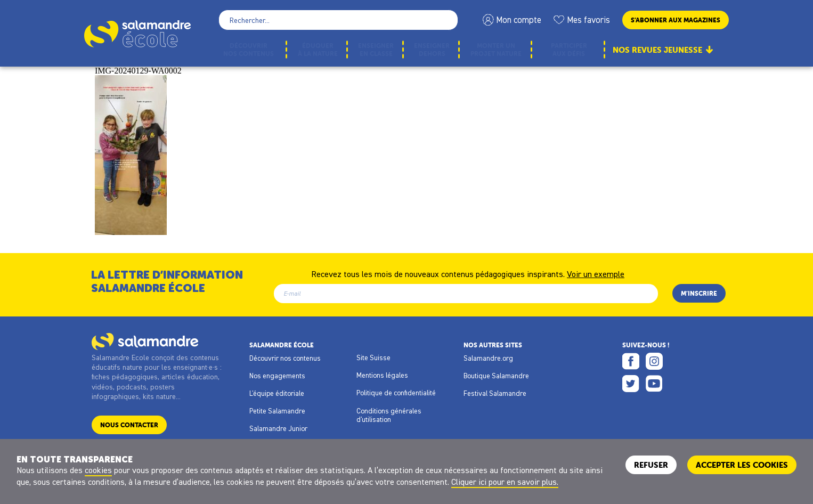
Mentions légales (382, 375)
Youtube (654, 384)
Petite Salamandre (277, 411)
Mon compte (519, 20)
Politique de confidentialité (396, 393)
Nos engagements (277, 376)
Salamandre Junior (278, 428)
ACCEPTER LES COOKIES (742, 465)
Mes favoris (588, 20)
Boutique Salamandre (496, 376)
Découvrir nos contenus (285, 358)
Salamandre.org (488, 358)
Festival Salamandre (495, 393)
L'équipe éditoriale (277, 393)
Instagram (654, 361)
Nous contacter (129, 425)
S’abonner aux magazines (676, 20)
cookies (98, 470)
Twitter (631, 384)
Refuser (651, 465)
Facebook (631, 361)
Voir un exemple (596, 273)
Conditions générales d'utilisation (389, 415)
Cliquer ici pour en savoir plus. (505, 482)
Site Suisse (373, 357)
